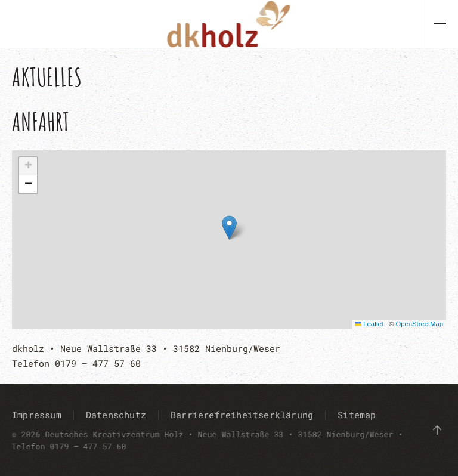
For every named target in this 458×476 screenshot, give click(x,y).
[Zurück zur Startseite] (229, 24)
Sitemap (357, 415)
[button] (440, 24)
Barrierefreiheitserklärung (242, 415)
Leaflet (369, 324)
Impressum (37, 415)
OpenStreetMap (420, 324)
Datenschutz (116, 415)
